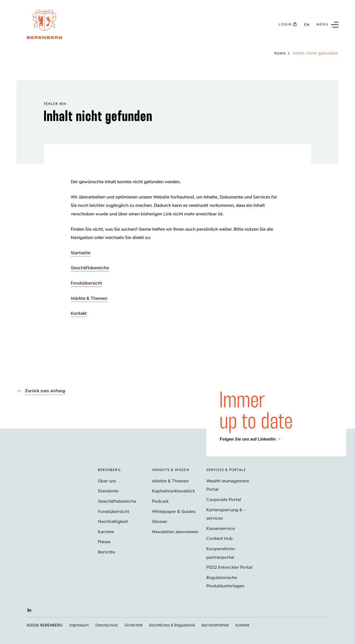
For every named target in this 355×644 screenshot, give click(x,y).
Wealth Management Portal (228, 485)
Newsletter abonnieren (175, 531)
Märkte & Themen (89, 298)
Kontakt (79, 313)
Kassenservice (221, 528)
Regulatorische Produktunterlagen (225, 582)
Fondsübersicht (86, 283)
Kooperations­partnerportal (221, 553)
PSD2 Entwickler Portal (229, 567)
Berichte (106, 552)
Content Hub (220, 538)
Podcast (160, 501)
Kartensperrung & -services (226, 514)
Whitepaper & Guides (174, 511)
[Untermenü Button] (327, 24)
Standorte (108, 491)
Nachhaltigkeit (113, 521)
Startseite (81, 252)
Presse (104, 541)
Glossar (160, 521)
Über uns (107, 481)
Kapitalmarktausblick (173, 491)
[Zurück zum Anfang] (41, 391)
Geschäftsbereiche (90, 267)
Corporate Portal (224, 499)
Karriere (106, 531)
